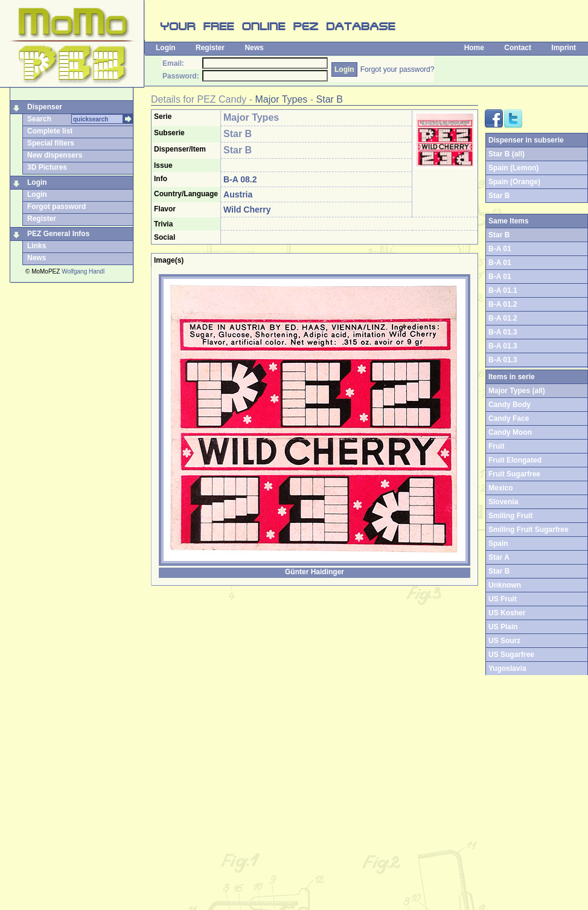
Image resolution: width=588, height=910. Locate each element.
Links (37, 246)
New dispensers (55, 155)
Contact (518, 48)
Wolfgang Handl (83, 271)
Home (474, 48)
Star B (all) (507, 154)
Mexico (501, 488)
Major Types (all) (517, 391)
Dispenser (45, 107)
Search (39, 119)
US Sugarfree (511, 655)
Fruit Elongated (515, 460)
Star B (330, 99)
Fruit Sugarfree (514, 474)
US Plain (503, 627)
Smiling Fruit (510, 516)
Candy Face (509, 418)
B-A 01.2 (503, 304)
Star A (499, 557)
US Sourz (504, 641)
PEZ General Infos (58, 234)
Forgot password (56, 207)
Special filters (51, 143)
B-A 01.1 (503, 290)
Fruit (497, 446)
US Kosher (507, 613)
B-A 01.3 (503, 332)
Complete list (50, 131)
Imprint (564, 48)
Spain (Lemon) (513, 168)
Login (166, 48)
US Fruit (503, 599)
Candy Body (510, 405)
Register (210, 48)
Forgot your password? (398, 69)
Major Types (282, 99)
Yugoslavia (507, 668)
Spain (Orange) (514, 182)
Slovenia (503, 502)
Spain (498, 543)
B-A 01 (500, 249)
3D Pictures (47, 167)
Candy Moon (510, 432)
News (254, 48)
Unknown (505, 585)
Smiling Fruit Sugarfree (529, 530)
